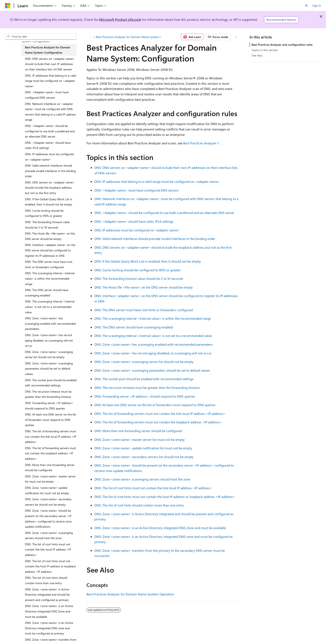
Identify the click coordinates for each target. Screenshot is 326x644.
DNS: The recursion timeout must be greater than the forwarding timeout (147, 388)
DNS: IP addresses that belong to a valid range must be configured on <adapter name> (157, 181)
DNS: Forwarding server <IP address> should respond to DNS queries (145, 396)
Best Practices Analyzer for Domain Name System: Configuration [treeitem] (48, 50)
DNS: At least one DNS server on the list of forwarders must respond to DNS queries (155, 405)
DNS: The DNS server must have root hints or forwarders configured (144, 310)
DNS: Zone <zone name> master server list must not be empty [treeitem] (50, 479)
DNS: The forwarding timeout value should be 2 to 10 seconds (139, 278)
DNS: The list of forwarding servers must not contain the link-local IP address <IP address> (160, 414)
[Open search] (306, 6)
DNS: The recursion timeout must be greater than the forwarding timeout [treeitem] (48, 394)
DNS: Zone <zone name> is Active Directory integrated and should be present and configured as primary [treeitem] (47, 595)
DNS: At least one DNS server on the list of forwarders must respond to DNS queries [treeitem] (51, 420)
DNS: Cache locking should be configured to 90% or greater (138, 270)
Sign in (317, 6)
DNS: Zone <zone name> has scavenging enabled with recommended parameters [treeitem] (50, 323)
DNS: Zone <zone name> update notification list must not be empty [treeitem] (47, 490)
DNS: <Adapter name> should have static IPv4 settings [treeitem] (48, 145)
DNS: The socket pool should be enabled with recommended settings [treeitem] (51, 383)
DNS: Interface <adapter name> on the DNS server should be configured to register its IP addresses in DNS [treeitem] (50, 250)
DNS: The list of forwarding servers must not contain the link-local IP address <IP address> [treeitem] (51, 436)
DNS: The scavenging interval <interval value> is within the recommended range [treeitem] (50, 278)
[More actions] (236, 37)
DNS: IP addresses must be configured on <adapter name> (137, 230)
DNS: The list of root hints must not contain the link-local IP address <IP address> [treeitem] (48, 549)
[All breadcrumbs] (90, 37)
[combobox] (41, 37)
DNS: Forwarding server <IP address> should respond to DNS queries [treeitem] (49, 406)
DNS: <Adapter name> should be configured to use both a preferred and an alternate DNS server (164, 213)
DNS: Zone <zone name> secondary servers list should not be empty (144, 457)
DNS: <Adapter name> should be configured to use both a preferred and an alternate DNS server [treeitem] (50, 131)
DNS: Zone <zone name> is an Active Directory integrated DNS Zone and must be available (160, 528)
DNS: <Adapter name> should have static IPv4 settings (134, 221)
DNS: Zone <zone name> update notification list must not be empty (143, 448)
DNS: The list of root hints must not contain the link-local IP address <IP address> (153, 488)
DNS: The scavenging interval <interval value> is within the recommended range (153, 318)
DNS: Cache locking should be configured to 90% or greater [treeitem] (44, 213)
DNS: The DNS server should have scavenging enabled (134, 327)
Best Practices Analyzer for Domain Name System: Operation (130, 594)
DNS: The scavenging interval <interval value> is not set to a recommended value (153, 336)
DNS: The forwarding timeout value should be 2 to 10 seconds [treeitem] (47, 225)
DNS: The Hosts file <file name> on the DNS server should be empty (144, 287)
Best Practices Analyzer (200, 143)
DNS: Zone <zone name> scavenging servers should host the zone (142, 479)
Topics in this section (265, 50)
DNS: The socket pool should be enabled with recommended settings (144, 379)
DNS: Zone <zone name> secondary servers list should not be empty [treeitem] (48, 502)
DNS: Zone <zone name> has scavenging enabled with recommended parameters (154, 344)
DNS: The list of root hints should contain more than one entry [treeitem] (46, 580)
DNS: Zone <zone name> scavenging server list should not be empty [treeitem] (49, 355)
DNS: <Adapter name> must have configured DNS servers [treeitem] (47, 95)
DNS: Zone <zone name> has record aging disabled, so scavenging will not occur (153, 353)
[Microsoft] (8, 6)
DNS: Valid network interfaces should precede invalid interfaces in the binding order (155, 239)
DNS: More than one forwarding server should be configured (138, 431)
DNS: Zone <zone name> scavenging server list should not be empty (144, 362)
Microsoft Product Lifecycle (120, 19)
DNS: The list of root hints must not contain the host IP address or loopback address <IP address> (165, 497)
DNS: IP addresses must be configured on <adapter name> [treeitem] (49, 157)
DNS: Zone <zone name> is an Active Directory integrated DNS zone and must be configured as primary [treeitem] (49, 628)
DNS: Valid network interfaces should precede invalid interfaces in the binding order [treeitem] (50, 171)
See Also (257, 55)
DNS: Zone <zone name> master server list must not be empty (140, 439)
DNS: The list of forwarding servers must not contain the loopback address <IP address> (158, 422)
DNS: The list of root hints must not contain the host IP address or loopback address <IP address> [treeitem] (50, 566)
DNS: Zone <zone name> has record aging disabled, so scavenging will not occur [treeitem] (49, 340)
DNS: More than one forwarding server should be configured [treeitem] (50, 468)
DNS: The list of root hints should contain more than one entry (139, 505)
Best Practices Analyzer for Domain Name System (128, 37)
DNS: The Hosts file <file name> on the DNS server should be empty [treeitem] (50, 236)
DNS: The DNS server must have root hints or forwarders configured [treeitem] (49, 264)
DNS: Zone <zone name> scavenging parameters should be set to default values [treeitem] (49, 369)
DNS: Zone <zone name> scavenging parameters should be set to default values (152, 370)
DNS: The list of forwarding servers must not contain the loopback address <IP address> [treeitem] (51, 453)
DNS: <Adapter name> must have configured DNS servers (136, 190)
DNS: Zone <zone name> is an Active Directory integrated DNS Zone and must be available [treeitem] (49, 611)
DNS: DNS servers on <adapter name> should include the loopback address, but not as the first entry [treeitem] (50, 188)
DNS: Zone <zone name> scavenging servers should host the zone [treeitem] (49, 535)
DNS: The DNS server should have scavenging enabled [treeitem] (47, 293)
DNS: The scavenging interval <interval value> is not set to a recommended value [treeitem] (50, 307)
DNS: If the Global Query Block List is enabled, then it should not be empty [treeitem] (49, 202)
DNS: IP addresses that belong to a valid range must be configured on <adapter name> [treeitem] (51, 81)
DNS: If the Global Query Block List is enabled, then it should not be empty (148, 261)
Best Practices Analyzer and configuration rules (282, 45)
